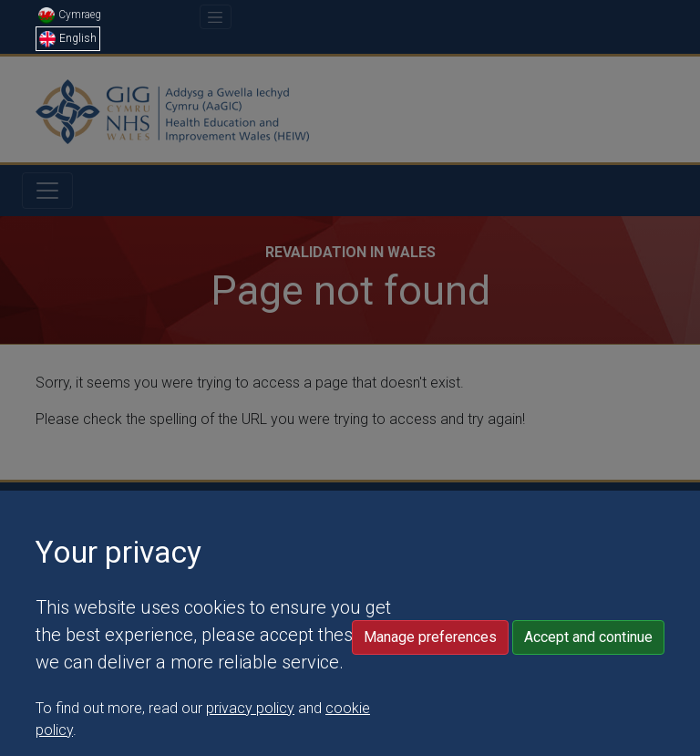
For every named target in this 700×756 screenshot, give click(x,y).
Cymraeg (70, 15)
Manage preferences (430, 683)
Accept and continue (588, 683)
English (68, 38)
